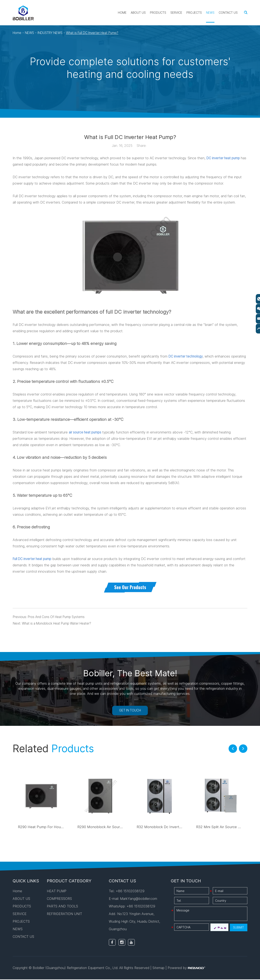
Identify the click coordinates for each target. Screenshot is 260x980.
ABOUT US (138, 13)
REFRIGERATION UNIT (64, 914)
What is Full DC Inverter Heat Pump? (100, 33)
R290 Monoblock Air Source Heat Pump (112, 827)
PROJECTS (194, 13)
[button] (233, 749)
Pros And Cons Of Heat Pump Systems (58, 617)
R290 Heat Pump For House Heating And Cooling (61, 827)
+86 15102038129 (141, 907)
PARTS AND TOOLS (62, 907)
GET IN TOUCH (130, 711)
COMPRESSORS (59, 899)
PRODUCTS (158, 13)
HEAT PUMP (57, 892)
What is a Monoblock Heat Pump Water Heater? (60, 623)
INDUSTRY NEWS (53, 33)
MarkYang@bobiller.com (139, 899)
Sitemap (159, 969)
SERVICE (176, 13)
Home (122, 13)
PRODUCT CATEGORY (69, 881)
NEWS (210, 13)
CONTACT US (228, 13)
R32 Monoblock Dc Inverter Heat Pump (171, 827)
